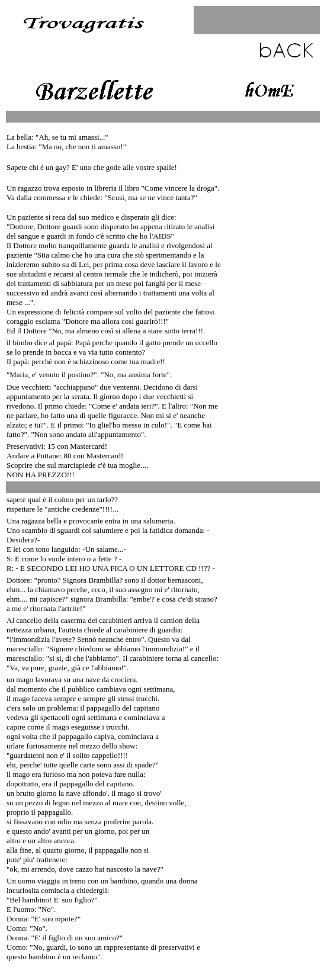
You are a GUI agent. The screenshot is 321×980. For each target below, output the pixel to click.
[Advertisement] (272, 302)
